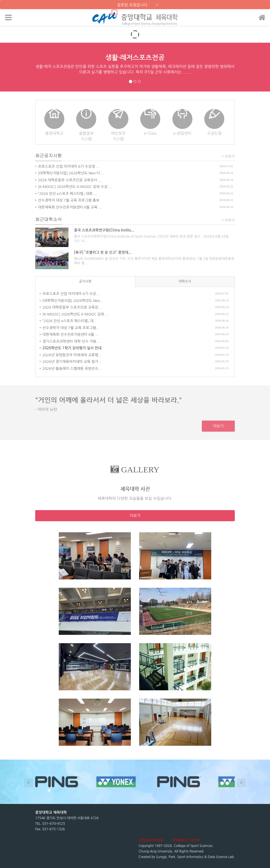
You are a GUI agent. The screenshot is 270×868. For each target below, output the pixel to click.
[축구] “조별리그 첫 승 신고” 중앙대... (103, 252)
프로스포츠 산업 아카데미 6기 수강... (71, 294)
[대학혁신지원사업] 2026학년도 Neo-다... (71, 173)
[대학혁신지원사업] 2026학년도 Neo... (73, 301)
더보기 (218, 426)
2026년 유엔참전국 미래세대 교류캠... (72, 355)
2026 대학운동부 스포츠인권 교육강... (72, 307)
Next (241, 783)
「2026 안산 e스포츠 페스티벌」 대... (70, 321)
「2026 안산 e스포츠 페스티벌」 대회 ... (67, 194)
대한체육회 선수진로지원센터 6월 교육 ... (70, 207)
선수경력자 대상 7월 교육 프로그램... (71, 328)
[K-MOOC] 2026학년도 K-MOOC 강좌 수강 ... (75, 187)
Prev (29, 783)
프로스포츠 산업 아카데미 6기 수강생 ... (69, 166)
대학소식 (185, 281)
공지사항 (85, 281)
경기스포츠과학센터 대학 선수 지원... (71, 341)
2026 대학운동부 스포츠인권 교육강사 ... (70, 180)
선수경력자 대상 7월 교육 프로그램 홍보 (69, 200)
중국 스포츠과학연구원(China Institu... (104, 230)
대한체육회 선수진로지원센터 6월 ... (70, 334)
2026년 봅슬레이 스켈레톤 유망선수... (72, 369)
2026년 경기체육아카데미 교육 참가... (72, 362)
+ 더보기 (228, 156)
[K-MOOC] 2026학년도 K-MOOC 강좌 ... (75, 314)
